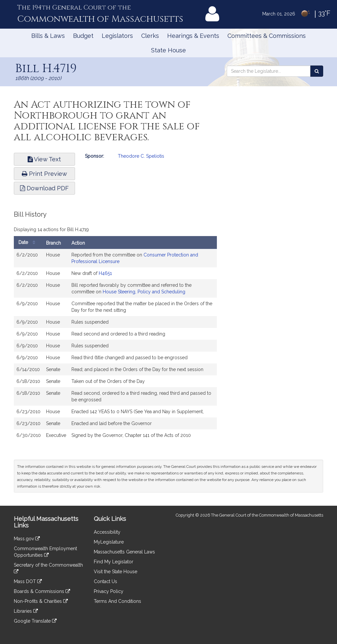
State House (168, 50)
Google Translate (35, 621)
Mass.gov (27, 539)
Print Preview (44, 174)
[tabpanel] (115, 329)
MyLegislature (109, 542)
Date (28, 242)
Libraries (26, 611)
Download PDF (44, 188)
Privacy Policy (109, 591)
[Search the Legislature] (317, 71)
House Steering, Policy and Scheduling (144, 292)
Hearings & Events (193, 36)
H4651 (105, 273)
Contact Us (105, 581)
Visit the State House (116, 572)
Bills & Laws (48, 36)
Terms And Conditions (117, 601)
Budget (83, 36)
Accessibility (107, 532)
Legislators (117, 36)
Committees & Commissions (267, 36)
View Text (44, 159)
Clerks (150, 36)
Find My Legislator (114, 562)
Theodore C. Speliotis (141, 156)
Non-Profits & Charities (41, 601)
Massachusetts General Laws (124, 552)
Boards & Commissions (42, 591)
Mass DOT (28, 581)
